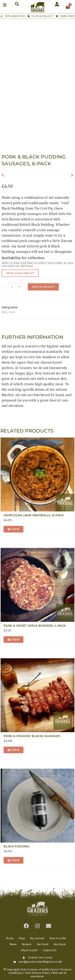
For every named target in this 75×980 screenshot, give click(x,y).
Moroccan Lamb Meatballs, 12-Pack (34, 515)
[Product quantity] (12, 287)
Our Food (42, 944)
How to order (58, 938)
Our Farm (59, 944)
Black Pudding (16, 846)
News (13, 944)
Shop (22, 938)
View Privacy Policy (38, 973)
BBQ (4, 312)
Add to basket (43, 287)
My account (37, 938)
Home (10, 938)
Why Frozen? (29, 950)
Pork (12, 312)
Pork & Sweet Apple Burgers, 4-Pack (35, 626)
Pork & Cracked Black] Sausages (32, 736)
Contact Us (50, 950)
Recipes (27, 944)
